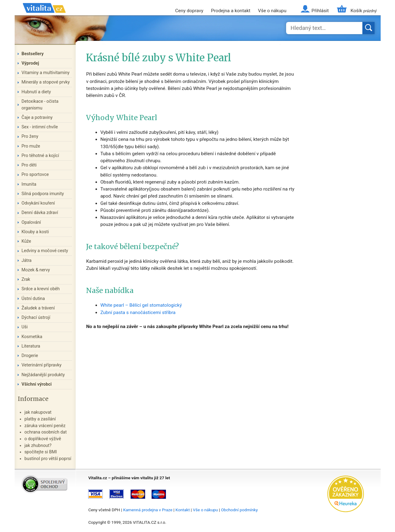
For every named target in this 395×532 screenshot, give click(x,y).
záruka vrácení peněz (45, 426)
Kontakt (183, 510)
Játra (27, 261)
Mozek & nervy (36, 270)
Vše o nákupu (272, 11)
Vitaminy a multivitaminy (46, 73)
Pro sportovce (35, 175)
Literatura (31, 346)
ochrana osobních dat (46, 432)
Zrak (26, 279)
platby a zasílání (40, 419)
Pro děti (29, 165)
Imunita (29, 184)
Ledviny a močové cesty (45, 251)
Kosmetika (32, 337)
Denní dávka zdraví (40, 213)
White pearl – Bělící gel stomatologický (141, 305)
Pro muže (31, 146)
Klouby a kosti (35, 232)
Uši (25, 327)
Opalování (31, 222)
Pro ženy (30, 136)
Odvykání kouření (38, 203)
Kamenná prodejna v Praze (148, 510)
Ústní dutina (33, 299)
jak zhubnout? (38, 446)
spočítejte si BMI (41, 452)
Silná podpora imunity (43, 194)
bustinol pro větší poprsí (48, 459)
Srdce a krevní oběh (41, 289)
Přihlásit (320, 11)
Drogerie (30, 356)
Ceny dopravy (189, 11)
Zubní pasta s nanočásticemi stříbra (138, 312)
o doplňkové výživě (43, 439)
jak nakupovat (38, 412)
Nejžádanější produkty (43, 375)
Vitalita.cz (44, 15)
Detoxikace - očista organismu (40, 105)
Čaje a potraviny (37, 118)
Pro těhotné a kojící (40, 156)
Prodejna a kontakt (231, 11)
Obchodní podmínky (239, 510)
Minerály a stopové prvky (46, 82)
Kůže (27, 241)
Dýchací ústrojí (36, 318)
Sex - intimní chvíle (40, 127)
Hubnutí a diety (36, 92)
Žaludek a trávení (38, 308)
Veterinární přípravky (42, 365)
